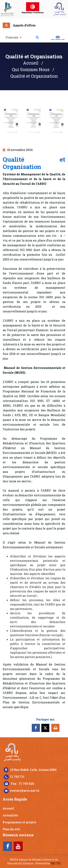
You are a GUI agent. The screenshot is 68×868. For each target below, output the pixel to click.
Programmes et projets (19, 822)
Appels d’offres (24, 25)
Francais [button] (12, 37)
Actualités (10, 815)
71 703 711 (17, 777)
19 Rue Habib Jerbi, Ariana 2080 (33, 770)
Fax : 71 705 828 (22, 784)
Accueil (31, 63)
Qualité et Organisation (34, 76)
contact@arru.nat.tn (25, 790)
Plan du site (11, 829)
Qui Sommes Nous (31, 69)
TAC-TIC (56, 863)
